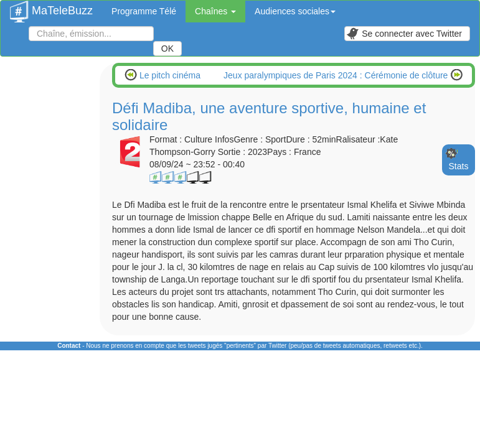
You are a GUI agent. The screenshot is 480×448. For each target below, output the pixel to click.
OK (167, 49)
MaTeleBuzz (51, 7)
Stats (459, 166)
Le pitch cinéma (169, 75)
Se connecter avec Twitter (404, 34)
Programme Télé (144, 11)
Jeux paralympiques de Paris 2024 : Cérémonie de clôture (337, 75)
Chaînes (215, 11)
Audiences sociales (295, 11)
